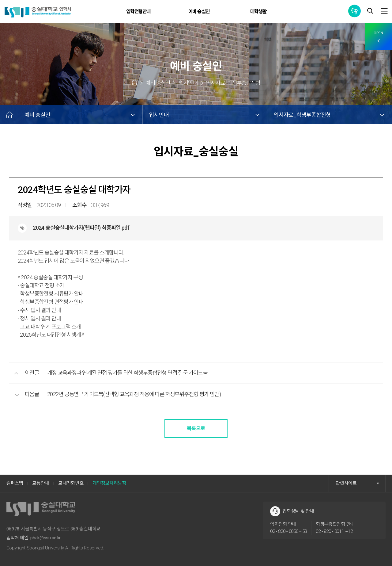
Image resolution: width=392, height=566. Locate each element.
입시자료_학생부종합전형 (302, 115)
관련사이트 (357, 483)
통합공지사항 (354, 11)
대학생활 (258, 11)
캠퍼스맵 (15, 483)
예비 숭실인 (199, 11)
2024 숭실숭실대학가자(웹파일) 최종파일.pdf (81, 228)
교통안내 (41, 483)
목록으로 (196, 428)
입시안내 (159, 115)
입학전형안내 (138, 11)
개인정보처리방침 (109, 483)
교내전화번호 (71, 483)
